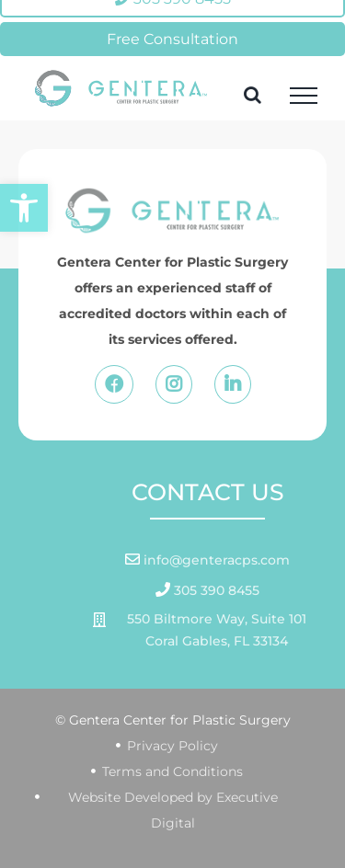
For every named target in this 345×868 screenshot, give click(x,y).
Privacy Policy (172, 746)
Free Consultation (172, 39)
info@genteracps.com (215, 560)
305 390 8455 (215, 590)
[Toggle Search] (253, 95)
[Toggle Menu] (304, 96)
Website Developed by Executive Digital (173, 810)
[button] (24, 208)
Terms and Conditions (172, 771)
